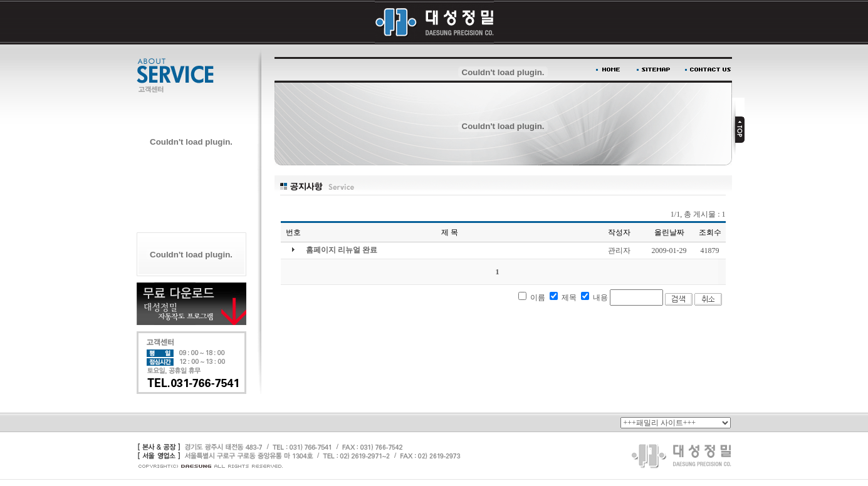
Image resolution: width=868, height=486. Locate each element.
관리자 (619, 251)
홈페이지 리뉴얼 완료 (342, 250)
